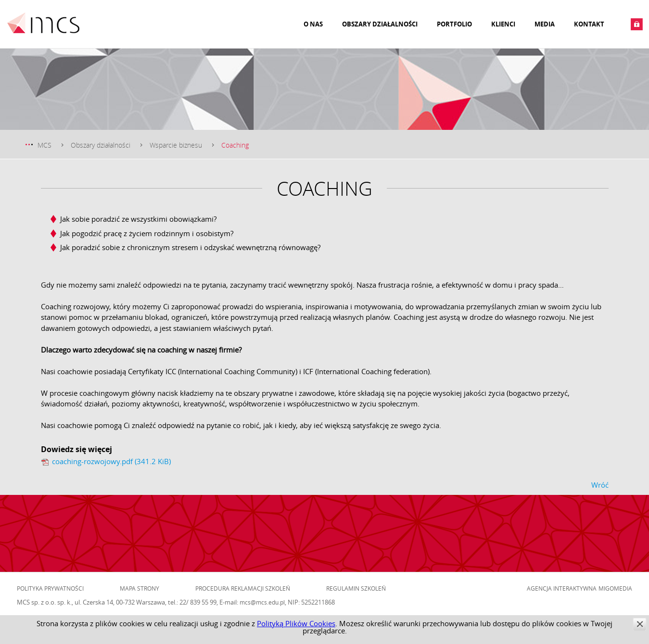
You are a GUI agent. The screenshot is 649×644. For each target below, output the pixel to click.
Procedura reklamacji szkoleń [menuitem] (243, 588)
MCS (45, 145)
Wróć (600, 485)
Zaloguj (637, 24)
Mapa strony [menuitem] (140, 588)
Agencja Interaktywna (562, 588)
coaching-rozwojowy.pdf (111, 461)
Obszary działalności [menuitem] (380, 24)
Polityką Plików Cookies (296, 623)
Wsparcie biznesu (176, 145)
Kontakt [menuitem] (589, 24)
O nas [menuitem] (313, 24)
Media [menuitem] (545, 24)
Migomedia (615, 588)
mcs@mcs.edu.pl (262, 602)
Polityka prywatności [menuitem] (50, 588)
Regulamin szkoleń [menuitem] (356, 588)
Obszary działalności (101, 145)
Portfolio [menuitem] (454, 24)
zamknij (640, 624)
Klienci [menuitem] (503, 24)
